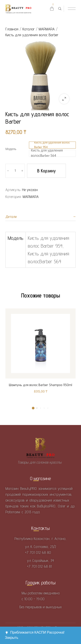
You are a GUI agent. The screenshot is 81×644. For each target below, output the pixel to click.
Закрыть (12, 638)
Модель (11, 149)
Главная (12, 29)
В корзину (46, 171)
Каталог (29, 29)
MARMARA (47, 29)
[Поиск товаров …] (60, 9)
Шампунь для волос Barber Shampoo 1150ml (40, 389)
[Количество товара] (15, 171)
